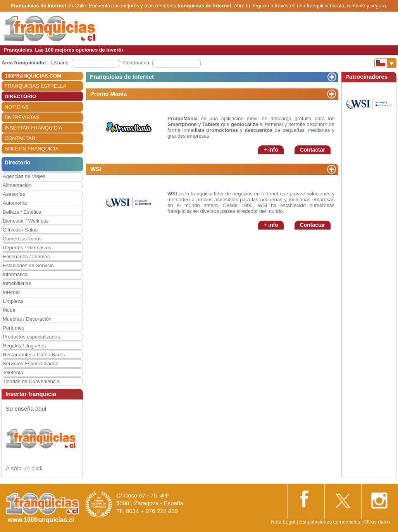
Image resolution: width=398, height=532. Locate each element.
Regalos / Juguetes (24, 346)
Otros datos (377, 522)
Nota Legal (283, 522)
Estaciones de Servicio (28, 265)
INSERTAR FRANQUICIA (33, 128)
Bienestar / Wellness (26, 221)
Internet (11, 292)
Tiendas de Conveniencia (31, 381)
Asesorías (14, 194)
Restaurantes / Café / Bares (34, 355)
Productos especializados (31, 337)
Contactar (313, 150)
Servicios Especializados (30, 364)
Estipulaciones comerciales (330, 522)
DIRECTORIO (20, 96)
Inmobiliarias (17, 283)
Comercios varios (22, 239)
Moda (9, 310)
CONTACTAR (20, 138)
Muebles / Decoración (27, 319)
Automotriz (15, 203)
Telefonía (13, 372)
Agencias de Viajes (24, 176)
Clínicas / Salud (20, 230)
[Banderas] (385, 63)
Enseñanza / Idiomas (26, 256)
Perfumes (14, 328)
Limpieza (13, 301)
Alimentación (17, 185)
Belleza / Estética (22, 212)
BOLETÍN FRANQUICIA (32, 149)
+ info (271, 150)
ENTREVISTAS (22, 117)
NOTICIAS (16, 107)
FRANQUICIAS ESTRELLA (35, 86)
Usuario (60, 63)
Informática (15, 274)
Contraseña (136, 63)
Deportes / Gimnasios (27, 248)
